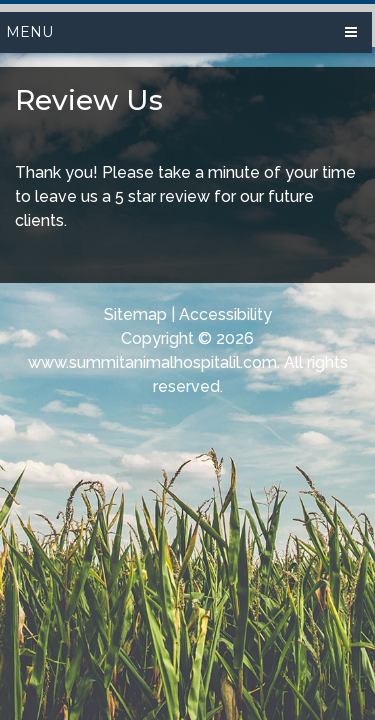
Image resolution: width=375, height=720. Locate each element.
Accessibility (225, 314)
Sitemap (135, 314)
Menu (29, 32)
